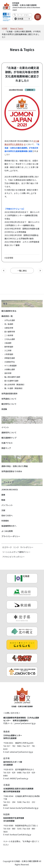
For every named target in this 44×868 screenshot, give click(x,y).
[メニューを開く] (38, 17)
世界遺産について (9, 399)
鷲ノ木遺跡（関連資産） (14, 388)
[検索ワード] (24, 15)
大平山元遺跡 (10, 320)
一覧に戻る (22, 271)
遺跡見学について (9, 432)
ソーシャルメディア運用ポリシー (16, 552)
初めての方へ (7, 515)
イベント (5, 427)
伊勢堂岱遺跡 (10, 358)
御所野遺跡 (9, 347)
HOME (5, 28)
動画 (3, 500)
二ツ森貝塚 (9, 335)
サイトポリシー (27, 547)
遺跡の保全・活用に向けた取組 (15, 466)
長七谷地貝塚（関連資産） (15, 384)
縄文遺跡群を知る (9, 311)
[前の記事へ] (4, 271)
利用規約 (5, 521)
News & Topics (17, 28)
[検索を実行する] (15, 15)
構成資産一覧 (7, 316)
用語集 (4, 409)
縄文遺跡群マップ (9, 438)
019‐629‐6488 (14, 772)
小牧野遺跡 (9, 354)
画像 (3, 495)
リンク (16, 547)
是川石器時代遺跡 (11, 381)
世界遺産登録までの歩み (12, 471)
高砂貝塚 (8, 373)
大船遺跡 (8, 343)
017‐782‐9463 (14, 746)
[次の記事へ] (40, 271)
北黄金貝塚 (9, 328)
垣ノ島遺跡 (9, 324)
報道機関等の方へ (9, 526)
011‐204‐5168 (14, 802)
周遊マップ (6, 448)
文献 (3, 510)
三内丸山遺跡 (10, 339)
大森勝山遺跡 (10, 369)
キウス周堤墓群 (11, 366)
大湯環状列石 (10, 362)
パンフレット (7, 505)
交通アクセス (7, 443)
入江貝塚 (8, 350)
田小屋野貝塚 (10, 332)
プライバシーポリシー (11, 536)
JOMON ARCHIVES (10, 489)
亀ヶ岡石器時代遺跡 (12, 377)
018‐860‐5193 (14, 829)
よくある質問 (7, 531)
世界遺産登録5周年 (9, 394)
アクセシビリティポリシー (13, 557)
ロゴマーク (7, 547)
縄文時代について (9, 404)
